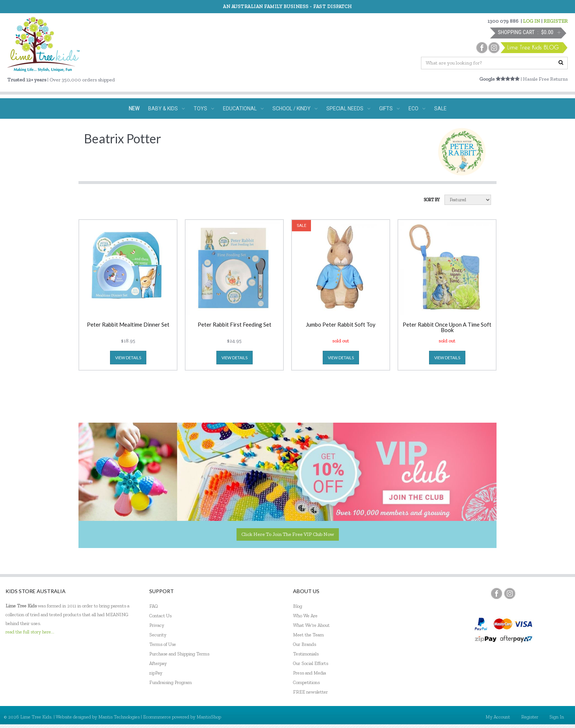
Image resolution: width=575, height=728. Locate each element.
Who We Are (305, 616)
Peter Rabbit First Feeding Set (235, 325)
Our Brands (305, 644)
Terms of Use (163, 644)
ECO (417, 109)
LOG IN (532, 21)
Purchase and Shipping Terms (179, 654)
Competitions (306, 682)
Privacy (157, 625)
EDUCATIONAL (243, 109)
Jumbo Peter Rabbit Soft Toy (341, 325)
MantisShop (209, 717)
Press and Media (310, 673)
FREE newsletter (310, 692)
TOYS (204, 109)
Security (158, 635)
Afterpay (158, 663)
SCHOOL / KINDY (295, 109)
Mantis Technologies (119, 717)
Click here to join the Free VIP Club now (288, 534)
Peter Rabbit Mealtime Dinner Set (128, 325)
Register (530, 717)
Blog (298, 606)
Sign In (557, 717)
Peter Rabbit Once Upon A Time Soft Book (447, 327)
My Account (498, 717)
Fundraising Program (171, 682)
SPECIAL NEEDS (348, 109)
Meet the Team (308, 635)
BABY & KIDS (166, 109)
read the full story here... (30, 632)
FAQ (154, 606)
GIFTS (389, 109)
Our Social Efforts (311, 663)
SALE (440, 109)
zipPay (156, 673)
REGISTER (556, 21)
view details (128, 358)
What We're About (311, 625)
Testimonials (306, 654)
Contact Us (160, 616)
